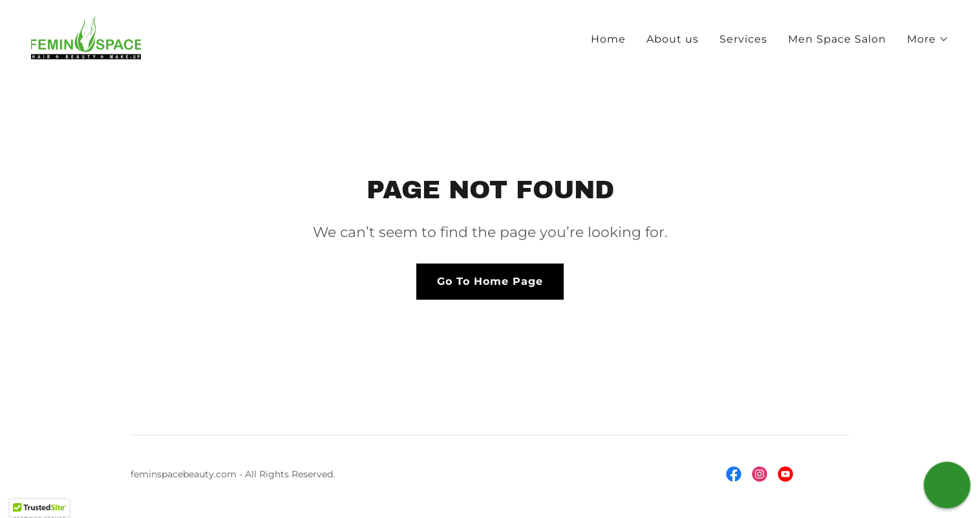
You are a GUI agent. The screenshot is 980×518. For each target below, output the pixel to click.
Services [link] (743, 39)
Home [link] (608, 39)
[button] (928, 39)
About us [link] (673, 39)
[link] (86, 37)
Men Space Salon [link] (837, 39)
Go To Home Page (490, 281)
